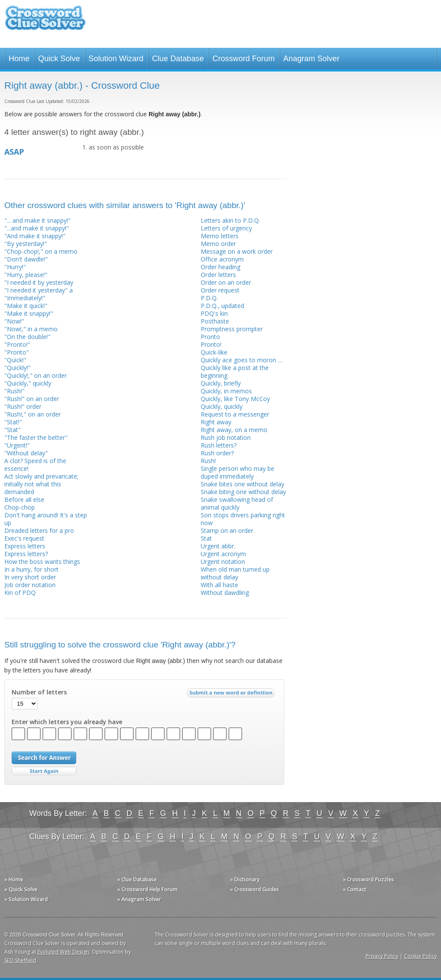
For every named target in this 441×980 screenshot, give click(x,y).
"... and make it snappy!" (37, 220)
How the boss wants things (42, 562)
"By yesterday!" (26, 244)
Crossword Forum (244, 59)
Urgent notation (223, 562)
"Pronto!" (17, 344)
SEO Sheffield (20, 960)
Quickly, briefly (221, 383)
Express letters (25, 546)
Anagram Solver (311, 59)
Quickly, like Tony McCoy (235, 399)
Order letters (218, 275)
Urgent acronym (223, 554)
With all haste (219, 585)
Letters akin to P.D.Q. (230, 220)
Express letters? (26, 554)
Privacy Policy (382, 956)
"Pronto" (17, 352)
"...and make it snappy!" (37, 228)
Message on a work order (237, 251)
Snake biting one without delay (243, 492)
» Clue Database (137, 879)
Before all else (24, 499)
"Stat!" (13, 422)
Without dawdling (225, 593)
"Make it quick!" (26, 306)
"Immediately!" (25, 298)
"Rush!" (14, 391)
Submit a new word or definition (232, 695)
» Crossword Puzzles (368, 879)
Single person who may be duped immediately (238, 472)
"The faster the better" (36, 437)
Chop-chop (20, 507)
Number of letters (39, 692)
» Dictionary (245, 879)
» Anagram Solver (139, 899)
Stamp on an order (227, 530)
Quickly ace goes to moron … (242, 360)
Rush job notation (226, 437)
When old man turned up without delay (235, 573)
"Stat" (12, 430)
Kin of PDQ (20, 593)
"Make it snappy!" (29, 313)
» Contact (355, 889)
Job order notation (30, 585)
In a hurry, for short (31, 569)
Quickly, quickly (222, 406)
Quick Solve (59, 59)
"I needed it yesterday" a (39, 290)
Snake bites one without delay (242, 484)
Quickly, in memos (226, 391)
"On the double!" (27, 337)
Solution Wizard (116, 59)
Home (19, 59)
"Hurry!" (15, 267)
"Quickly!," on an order (36, 375)
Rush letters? (219, 445)
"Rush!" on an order (32, 399)
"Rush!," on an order (33, 414)
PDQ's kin (214, 313)
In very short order (30, 577)
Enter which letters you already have (67, 722)
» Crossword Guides (255, 889)
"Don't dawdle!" (26, 259)
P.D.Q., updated (222, 306)
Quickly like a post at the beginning (235, 372)
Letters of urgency (226, 228)
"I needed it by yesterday (39, 282)
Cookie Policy (420, 956)
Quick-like (214, 352)
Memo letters (220, 236)
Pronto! (211, 344)
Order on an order (226, 282)
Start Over (44, 771)
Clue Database (178, 59)
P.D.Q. (209, 298)
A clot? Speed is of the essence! (35, 465)
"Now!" (14, 321)
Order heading (220, 267)
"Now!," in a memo (31, 329)
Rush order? (217, 453)
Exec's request (24, 538)
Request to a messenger (235, 414)
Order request (220, 290)
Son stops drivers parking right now (243, 519)
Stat (206, 538)
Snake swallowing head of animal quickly (237, 503)
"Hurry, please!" (26, 275)
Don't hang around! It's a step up (46, 519)
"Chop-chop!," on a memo (41, 251)
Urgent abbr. (218, 546)
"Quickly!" (17, 368)
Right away (216, 422)
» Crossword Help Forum (147, 889)
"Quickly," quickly (28, 383)
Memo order (218, 244)
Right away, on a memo (234, 430)
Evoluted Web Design (63, 952)
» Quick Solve (21, 889)
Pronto (210, 337)
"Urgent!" (17, 445)
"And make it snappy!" (35, 236)
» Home (14, 879)
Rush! (208, 461)
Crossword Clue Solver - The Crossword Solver (45, 22)
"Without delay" (26, 453)
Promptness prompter (232, 329)
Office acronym (222, 259)
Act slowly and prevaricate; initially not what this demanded (41, 484)
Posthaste (215, 321)
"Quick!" (15, 360)
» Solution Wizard (26, 899)
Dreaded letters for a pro (39, 530)
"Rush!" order (23, 406)
